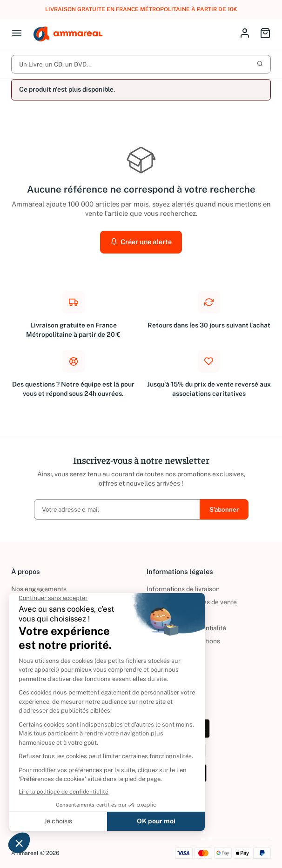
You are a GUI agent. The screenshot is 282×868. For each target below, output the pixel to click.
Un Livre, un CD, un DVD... (141, 64)
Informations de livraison (183, 589)
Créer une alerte (141, 242)
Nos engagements (39, 589)
